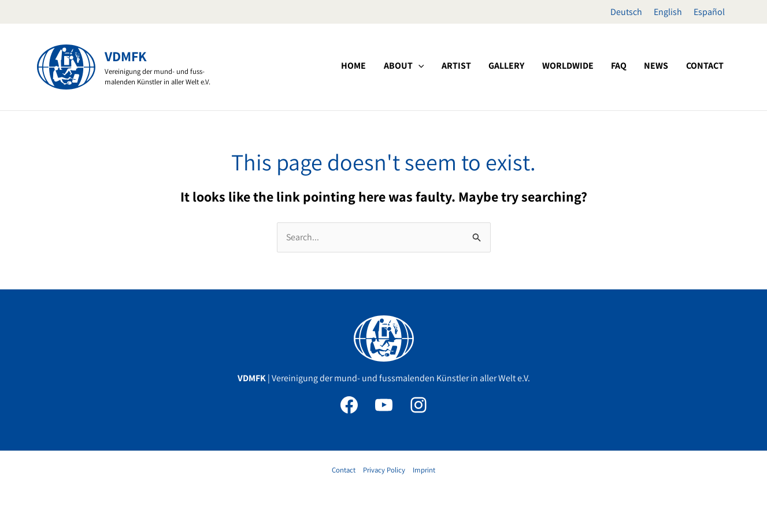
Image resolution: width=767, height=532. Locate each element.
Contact (344, 470)
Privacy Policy (384, 470)
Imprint (424, 470)
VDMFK (126, 56)
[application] (472, 66)
